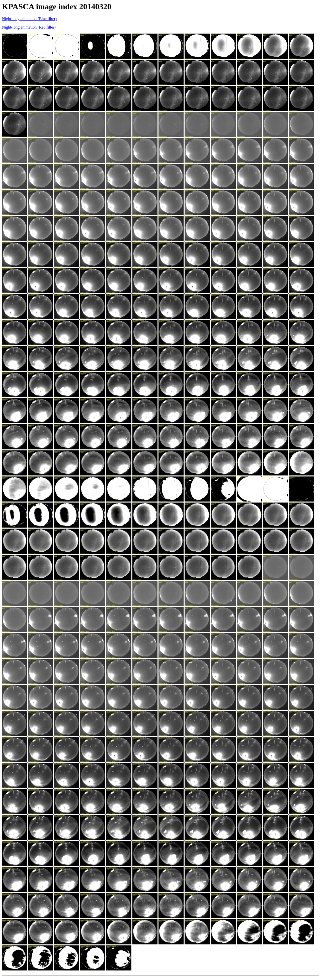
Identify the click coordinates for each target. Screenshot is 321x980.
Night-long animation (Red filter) (29, 27)
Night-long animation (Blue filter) (29, 19)
